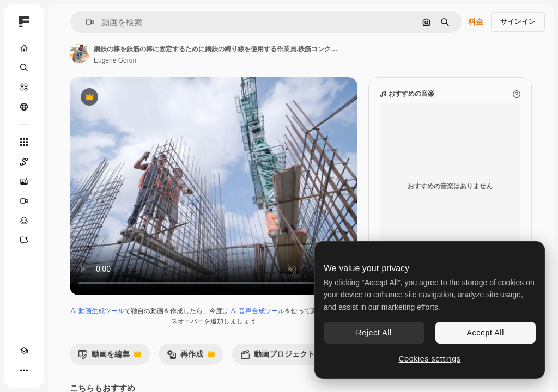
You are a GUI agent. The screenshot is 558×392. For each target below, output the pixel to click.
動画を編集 (110, 357)
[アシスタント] (24, 240)
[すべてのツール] (24, 142)
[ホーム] (24, 48)
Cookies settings (430, 359)
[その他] (24, 370)
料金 (476, 22)
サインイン (518, 22)
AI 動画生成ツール (98, 311)
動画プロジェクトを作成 (295, 357)
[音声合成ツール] (24, 220)
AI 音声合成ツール (258, 311)
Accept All (486, 333)
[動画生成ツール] (24, 201)
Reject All (374, 333)
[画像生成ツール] (24, 181)
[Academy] (24, 351)
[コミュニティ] (24, 107)
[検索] (24, 68)
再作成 (191, 357)
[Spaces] (24, 162)
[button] (85, 22)
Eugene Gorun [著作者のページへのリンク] (115, 60)
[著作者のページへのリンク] (80, 53)
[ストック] (24, 87)
